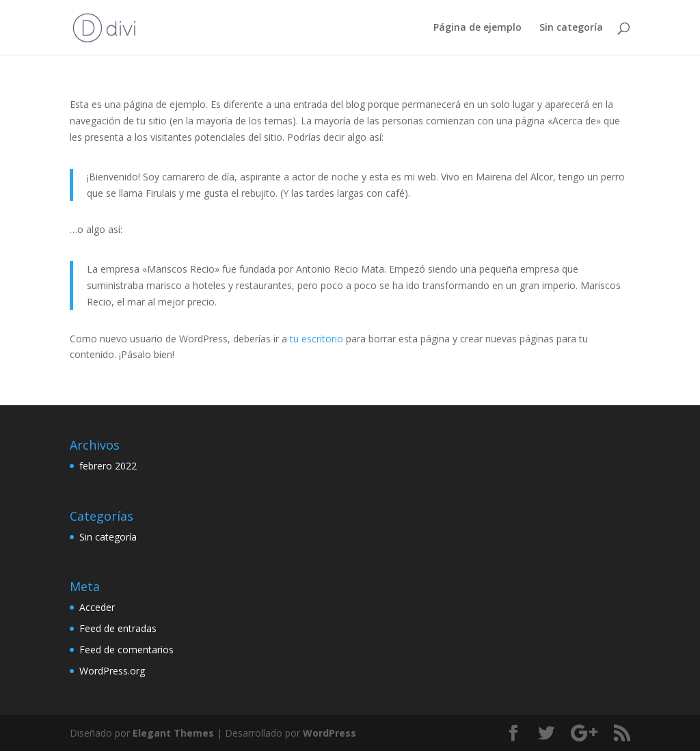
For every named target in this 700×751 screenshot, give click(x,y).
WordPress (329, 733)
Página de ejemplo (477, 28)
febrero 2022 (108, 466)
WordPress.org (112, 671)
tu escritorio (317, 339)
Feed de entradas (118, 628)
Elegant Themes (173, 733)
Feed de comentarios (126, 650)
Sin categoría (571, 28)
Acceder (97, 607)
